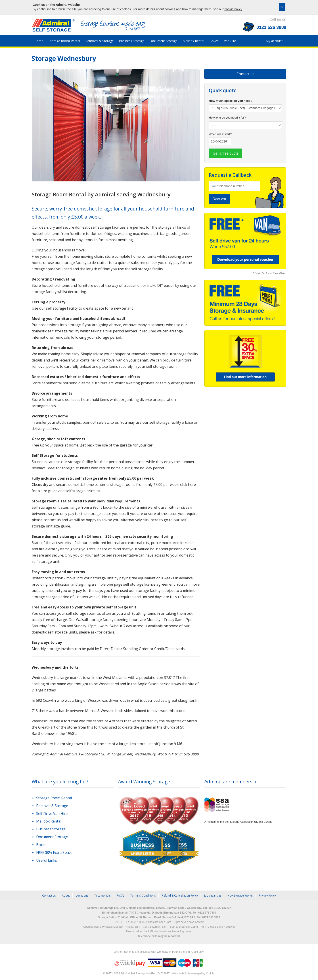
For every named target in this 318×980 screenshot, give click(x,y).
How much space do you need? (230, 101)
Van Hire (230, 41)
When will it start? (220, 134)
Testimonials (103, 896)
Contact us (245, 74)
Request (219, 199)
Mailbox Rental (193, 41)
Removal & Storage (99, 41)
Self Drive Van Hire (52, 814)
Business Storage (132, 41)
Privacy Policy (267, 896)
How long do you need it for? (227, 118)
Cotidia (210, 974)
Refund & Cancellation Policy (180, 896)
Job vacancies (213, 896)
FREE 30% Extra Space (54, 852)
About (66, 896)
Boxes (214, 41)
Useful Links (47, 860)
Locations (82, 896)
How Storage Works (240, 896)
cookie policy (233, 9)
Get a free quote (226, 153)
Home (39, 41)
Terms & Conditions (143, 896)
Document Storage (163, 41)
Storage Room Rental (64, 41)
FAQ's (120, 896)
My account (276, 41)
